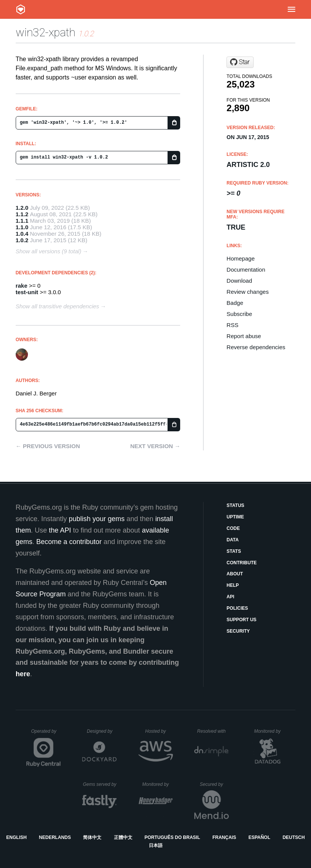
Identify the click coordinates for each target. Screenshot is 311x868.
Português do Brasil (172, 837)
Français (224, 837)
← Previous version (48, 446)
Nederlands (55, 837)
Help (233, 585)
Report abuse (244, 336)
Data (233, 540)
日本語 (156, 845)
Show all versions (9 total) (49, 251)
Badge (235, 303)
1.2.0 (22, 208)
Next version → (155, 446)
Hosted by (159, 731)
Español (259, 837)
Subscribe (239, 314)
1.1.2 (22, 214)
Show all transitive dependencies (57, 306)
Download (239, 281)
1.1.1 (22, 221)
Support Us (241, 620)
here (23, 674)
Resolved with (213, 731)
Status (235, 505)
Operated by (46, 734)
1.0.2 (22, 240)
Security (238, 631)
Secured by (214, 784)
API (230, 597)
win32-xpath (46, 32)
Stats (234, 551)
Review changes (247, 292)
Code (233, 528)
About (235, 574)
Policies (237, 608)
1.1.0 (22, 227)
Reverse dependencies (256, 347)
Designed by (102, 731)
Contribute (242, 563)
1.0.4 (22, 234)
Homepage (240, 258)
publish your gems (97, 519)
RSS (232, 325)
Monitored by (269, 731)
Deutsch (294, 837)
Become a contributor (69, 542)
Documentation (246, 270)
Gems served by (100, 784)
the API (60, 530)
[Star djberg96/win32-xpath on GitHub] (240, 62)
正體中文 (123, 837)
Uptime (235, 517)
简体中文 (92, 837)
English (16, 837)
